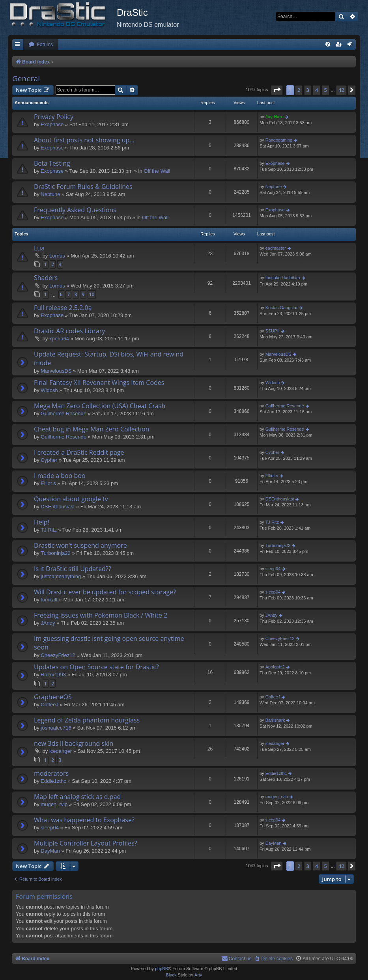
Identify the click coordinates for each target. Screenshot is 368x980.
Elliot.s (48, 483)
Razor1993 (53, 675)
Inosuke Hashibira (283, 278)
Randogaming (279, 140)
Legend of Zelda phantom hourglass (87, 720)
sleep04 (273, 569)
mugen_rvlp (54, 804)
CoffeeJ (50, 705)
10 (92, 294)
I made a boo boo (60, 476)
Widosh (49, 390)
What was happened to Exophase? (84, 820)
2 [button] (299, 90)
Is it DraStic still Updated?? (73, 569)
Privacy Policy (54, 117)
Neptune (50, 194)
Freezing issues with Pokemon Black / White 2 (101, 615)
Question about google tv (71, 499)
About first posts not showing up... (84, 140)
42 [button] (341, 90)
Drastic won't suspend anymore (80, 545)
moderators (51, 773)
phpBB (162, 969)
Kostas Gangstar (282, 308)
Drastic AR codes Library (69, 331)
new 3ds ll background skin (74, 743)
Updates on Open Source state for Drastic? (96, 667)
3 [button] (308, 90)
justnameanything (61, 576)
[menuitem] (41, 45)
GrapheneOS (53, 697)
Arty (198, 975)
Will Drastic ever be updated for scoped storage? (105, 592)
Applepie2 (275, 667)
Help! (42, 522)
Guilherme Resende (64, 413)
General (26, 78)
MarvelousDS (56, 371)
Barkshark (275, 720)
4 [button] (317, 90)
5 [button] (326, 90)
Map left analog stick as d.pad (77, 797)
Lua (39, 248)
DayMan (50, 851)
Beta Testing (52, 163)
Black (171, 975)
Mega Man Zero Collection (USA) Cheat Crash (100, 406)
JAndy (48, 623)
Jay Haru (275, 117)
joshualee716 (56, 728)
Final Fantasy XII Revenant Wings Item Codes (99, 383)
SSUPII (273, 331)
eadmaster (276, 248)
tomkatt (49, 600)
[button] (277, 90)
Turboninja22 (55, 553)
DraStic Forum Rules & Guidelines (83, 187)
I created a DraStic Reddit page (79, 452)
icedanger (61, 751)
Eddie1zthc (53, 781)
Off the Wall (157, 171)
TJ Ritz (49, 530)
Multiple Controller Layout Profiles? (85, 843)
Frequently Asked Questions (75, 210)
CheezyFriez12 (58, 655)
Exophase (52, 124)
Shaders (46, 278)
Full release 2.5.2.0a (63, 308)
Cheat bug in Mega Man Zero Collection (92, 429)
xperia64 (59, 339)
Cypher (49, 460)
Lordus (57, 256)
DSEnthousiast (58, 507)
